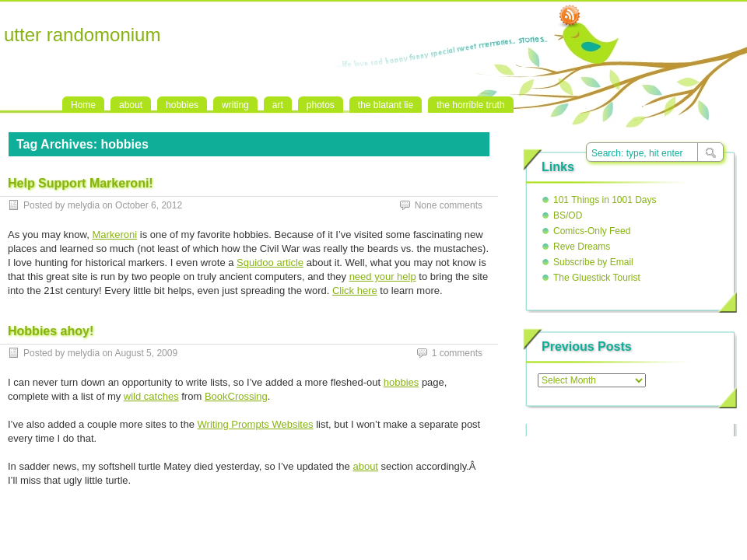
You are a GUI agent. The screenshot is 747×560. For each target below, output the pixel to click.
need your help (383, 276)
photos (321, 105)
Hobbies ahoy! (51, 331)
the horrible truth (470, 105)
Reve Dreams (582, 247)
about (131, 105)
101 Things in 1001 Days (605, 200)
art (278, 105)
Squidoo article (270, 262)
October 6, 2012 (149, 205)
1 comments (457, 353)
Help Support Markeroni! (81, 183)
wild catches (151, 396)
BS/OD (568, 215)
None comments (449, 205)
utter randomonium (82, 35)
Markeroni (114, 234)
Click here (355, 290)
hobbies (182, 105)
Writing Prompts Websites (256, 424)
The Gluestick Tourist (597, 278)
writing (235, 105)
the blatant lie (386, 105)
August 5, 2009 (146, 353)
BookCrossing (236, 396)
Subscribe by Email (593, 262)
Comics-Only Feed (592, 231)
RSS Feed (570, 16)
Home (83, 105)
